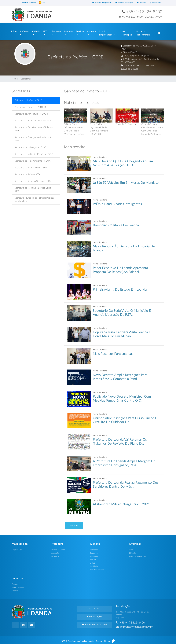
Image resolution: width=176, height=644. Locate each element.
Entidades (94, 548)
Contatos (92, 31)
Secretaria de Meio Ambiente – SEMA (32, 160)
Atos (131, 548)
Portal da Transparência (98, 3)
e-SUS (93, 562)
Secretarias (26, 77)
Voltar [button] (74, 524)
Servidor (80, 31)
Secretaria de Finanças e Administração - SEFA (34, 138)
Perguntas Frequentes (95, 623)
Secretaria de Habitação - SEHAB (30, 146)
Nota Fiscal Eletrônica (138, 555)
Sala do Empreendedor (106, 32)
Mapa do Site (17, 548)
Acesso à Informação (122, 3)
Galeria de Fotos (18, 586)
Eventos (15, 583)
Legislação (55, 552)
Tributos (93, 558)
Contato (95, 607)
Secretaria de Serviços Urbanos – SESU (33, 180)
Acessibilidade (156, 3)
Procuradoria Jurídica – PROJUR (30, 106)
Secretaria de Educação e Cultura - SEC (33, 119)
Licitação (133, 552)
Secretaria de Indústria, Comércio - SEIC (34, 153)
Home (15, 77)
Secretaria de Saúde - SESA (28, 173)
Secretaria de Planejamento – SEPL (31, 166)
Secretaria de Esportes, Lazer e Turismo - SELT (34, 128)
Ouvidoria (140, 3)
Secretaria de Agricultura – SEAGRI (31, 112)
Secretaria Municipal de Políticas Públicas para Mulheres (34, 198)
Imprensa (69, 31)
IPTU (46, 31)
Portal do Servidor (97, 568)
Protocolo (94, 555)
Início (14, 31)
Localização (95, 615)
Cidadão (36, 31)
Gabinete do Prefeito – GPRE (28, 99)
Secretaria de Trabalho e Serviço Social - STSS (34, 188)
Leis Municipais (127, 32)
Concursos (94, 552)
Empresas (56, 31)
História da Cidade (58, 548)
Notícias (15, 589)
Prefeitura (24, 31)
